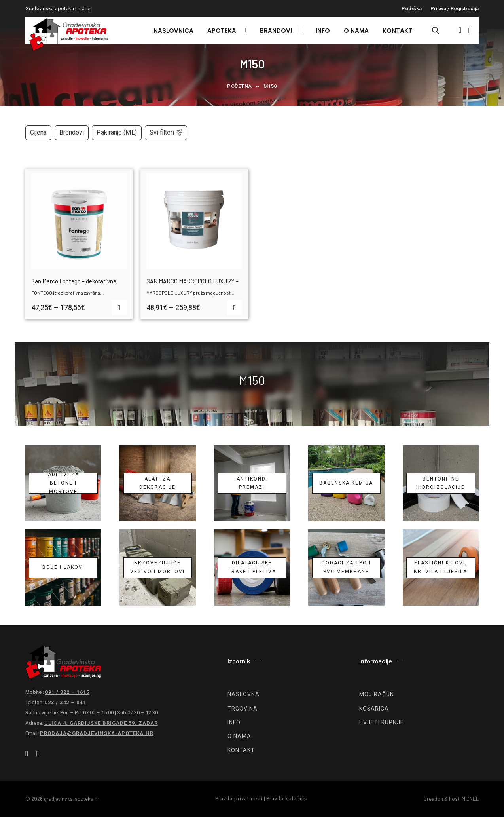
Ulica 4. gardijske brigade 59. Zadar (101, 723)
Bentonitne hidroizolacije (441, 483)
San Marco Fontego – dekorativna (74, 281)
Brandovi (276, 31)
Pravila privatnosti (239, 799)
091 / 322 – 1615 (67, 692)
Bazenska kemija (346, 483)
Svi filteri (166, 132)
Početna (240, 86)
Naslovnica (173, 31)
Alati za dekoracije (157, 483)
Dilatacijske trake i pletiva (252, 567)
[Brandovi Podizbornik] (299, 30)
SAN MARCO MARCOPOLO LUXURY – (192, 281)
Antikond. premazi (252, 483)
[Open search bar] (436, 30)
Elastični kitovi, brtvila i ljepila (441, 567)
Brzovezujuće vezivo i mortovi (157, 567)
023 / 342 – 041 (65, 702)
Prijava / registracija (455, 9)
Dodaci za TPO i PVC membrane (346, 567)
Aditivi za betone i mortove (63, 483)
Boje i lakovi (63, 567)
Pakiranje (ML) (117, 132)
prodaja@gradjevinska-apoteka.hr (97, 733)
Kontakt (397, 31)
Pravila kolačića (287, 799)
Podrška (412, 9)
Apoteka (222, 31)
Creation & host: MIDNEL (451, 799)
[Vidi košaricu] (469, 30)
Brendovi (72, 132)
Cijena (38, 132)
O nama (356, 31)
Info (323, 31)
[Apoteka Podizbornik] (243, 30)
